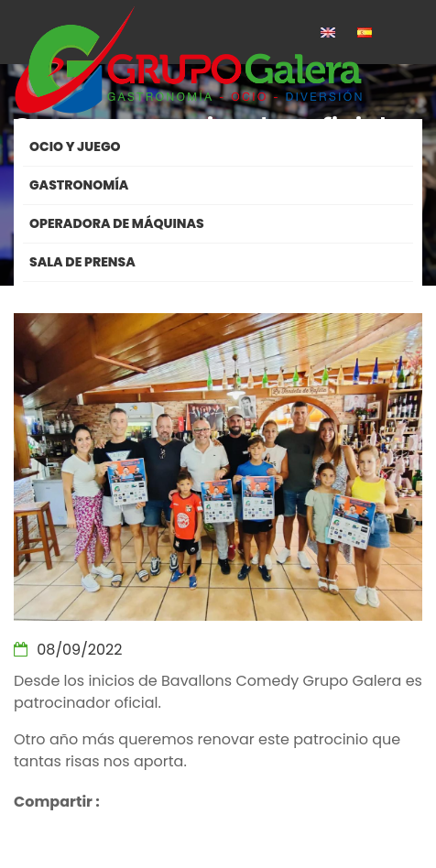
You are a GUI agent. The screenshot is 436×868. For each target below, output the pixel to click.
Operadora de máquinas (117, 223)
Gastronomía (79, 185)
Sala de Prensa (82, 262)
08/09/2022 (68, 650)
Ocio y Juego (75, 146)
